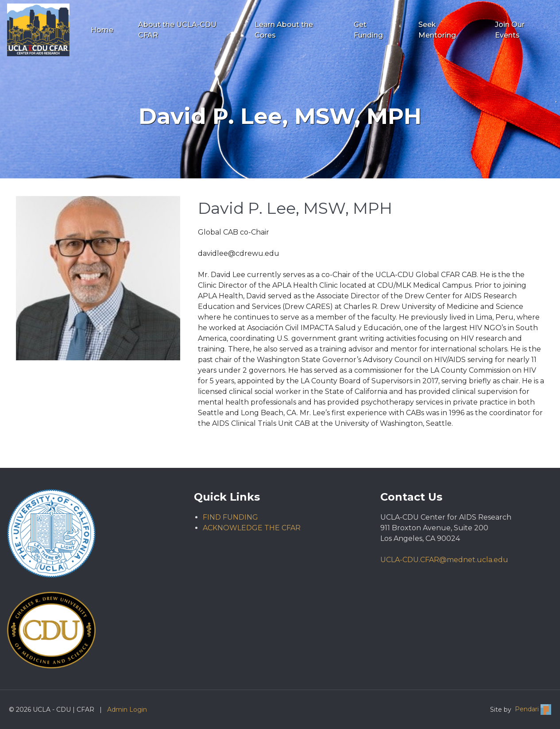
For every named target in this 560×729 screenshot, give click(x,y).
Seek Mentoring (437, 30)
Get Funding (368, 30)
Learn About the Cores (284, 30)
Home (102, 30)
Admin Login (127, 710)
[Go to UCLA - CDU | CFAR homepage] (38, 30)
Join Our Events (510, 30)
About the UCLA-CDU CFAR (177, 30)
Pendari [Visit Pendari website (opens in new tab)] (533, 710)
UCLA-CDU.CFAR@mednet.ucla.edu (444, 560)
